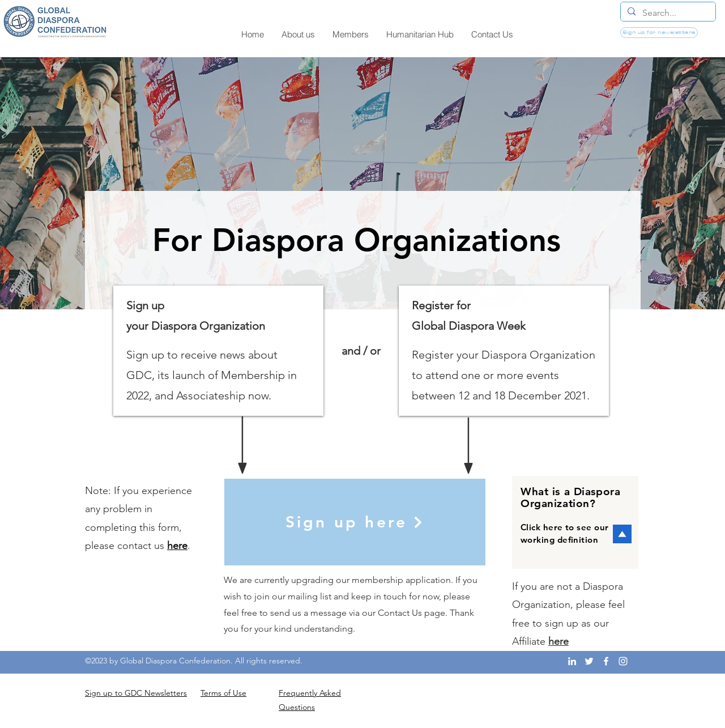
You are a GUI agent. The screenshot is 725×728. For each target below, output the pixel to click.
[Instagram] (623, 661)
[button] (357, 240)
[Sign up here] (355, 522)
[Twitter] (589, 661)
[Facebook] (606, 661)
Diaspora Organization (538, 355)
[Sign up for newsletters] (659, 33)
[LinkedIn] (572, 661)
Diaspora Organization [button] (208, 326)
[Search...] (667, 13)
